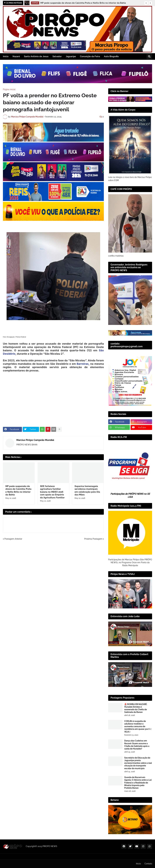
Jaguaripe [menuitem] (71, 56)
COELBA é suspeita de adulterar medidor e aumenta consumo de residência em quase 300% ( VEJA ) (138, 726)
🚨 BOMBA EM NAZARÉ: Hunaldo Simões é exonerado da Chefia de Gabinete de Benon (136, 708)
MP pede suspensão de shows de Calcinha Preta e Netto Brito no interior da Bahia (83, 3)
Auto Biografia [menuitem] (111, 56)
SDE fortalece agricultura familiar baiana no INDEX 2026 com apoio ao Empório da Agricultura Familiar (52, 492)
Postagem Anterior (13, 539)
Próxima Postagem (93, 539)
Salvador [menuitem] (57, 56)
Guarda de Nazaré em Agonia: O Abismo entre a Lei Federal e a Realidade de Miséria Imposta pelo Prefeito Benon (138, 783)
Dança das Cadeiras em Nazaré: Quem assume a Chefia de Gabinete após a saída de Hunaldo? (137, 745)
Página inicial (9, 89)
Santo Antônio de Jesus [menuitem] (36, 56)
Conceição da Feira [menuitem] (90, 56)
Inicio (138, 864)
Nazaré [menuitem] (16, 56)
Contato (148, 864)
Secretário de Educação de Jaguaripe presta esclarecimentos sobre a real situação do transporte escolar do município (138, 763)
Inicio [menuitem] (6, 56)
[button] (146, 3)
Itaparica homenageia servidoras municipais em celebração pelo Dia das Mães (87, 491)
